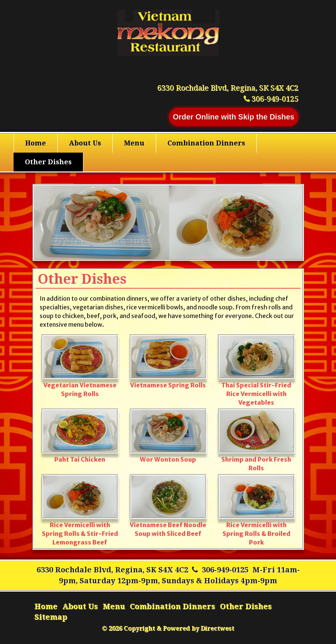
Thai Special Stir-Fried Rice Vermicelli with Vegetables (256, 370)
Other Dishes (48, 162)
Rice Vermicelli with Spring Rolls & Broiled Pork (256, 510)
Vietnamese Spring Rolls (168, 361)
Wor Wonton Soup (168, 436)
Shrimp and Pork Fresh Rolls (256, 440)
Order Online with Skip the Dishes (233, 117)
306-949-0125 (225, 570)
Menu (134, 143)
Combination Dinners (206, 143)
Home (36, 143)
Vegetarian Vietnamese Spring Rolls (80, 366)
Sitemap (51, 617)
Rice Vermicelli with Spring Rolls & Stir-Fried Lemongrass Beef (80, 510)
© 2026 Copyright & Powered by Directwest (168, 628)
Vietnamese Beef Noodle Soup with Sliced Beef (168, 506)
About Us (85, 143)
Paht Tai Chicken (80, 436)
